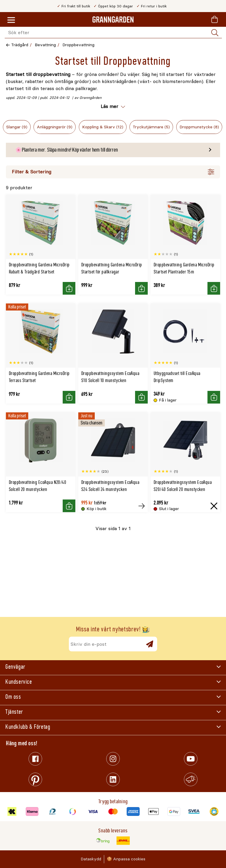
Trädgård (20, 45)
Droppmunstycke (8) (199, 127)
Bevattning (45, 45)
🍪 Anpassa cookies (126, 859)
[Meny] (11, 20)
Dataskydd (91, 859)
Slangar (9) (17, 127)
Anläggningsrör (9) (55, 127)
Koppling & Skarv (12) (103, 127)
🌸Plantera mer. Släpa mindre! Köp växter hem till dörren (67, 150)
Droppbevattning (78, 45)
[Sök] (215, 33)
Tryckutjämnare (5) (151, 127)
